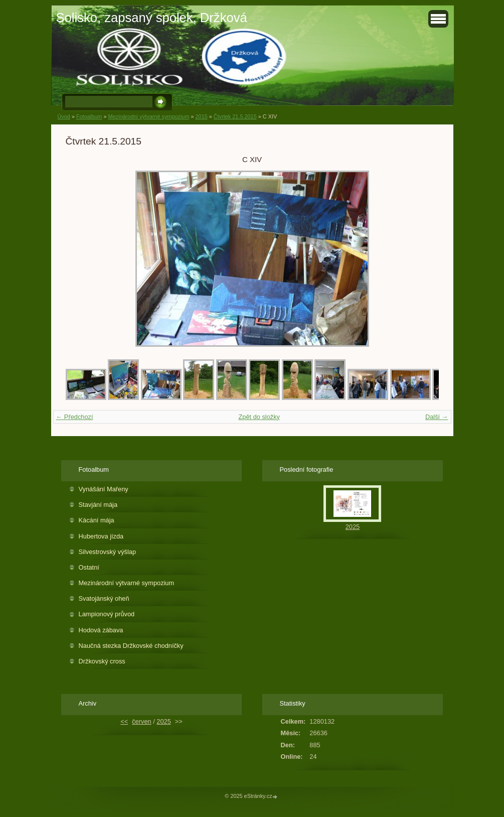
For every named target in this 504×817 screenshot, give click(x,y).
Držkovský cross (102, 661)
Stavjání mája (98, 505)
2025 (353, 527)
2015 (202, 116)
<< (124, 721)
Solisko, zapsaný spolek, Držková (152, 18)
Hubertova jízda (101, 536)
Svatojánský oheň (104, 598)
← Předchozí (75, 417)
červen (141, 721)
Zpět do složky (259, 417)
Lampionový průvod (107, 614)
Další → (437, 417)
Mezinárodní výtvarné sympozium (148, 116)
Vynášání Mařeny (104, 489)
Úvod (64, 116)
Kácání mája (97, 520)
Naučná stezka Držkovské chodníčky (131, 646)
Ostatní (89, 567)
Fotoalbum (89, 116)
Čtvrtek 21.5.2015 (235, 116)
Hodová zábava (101, 630)
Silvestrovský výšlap (108, 552)
